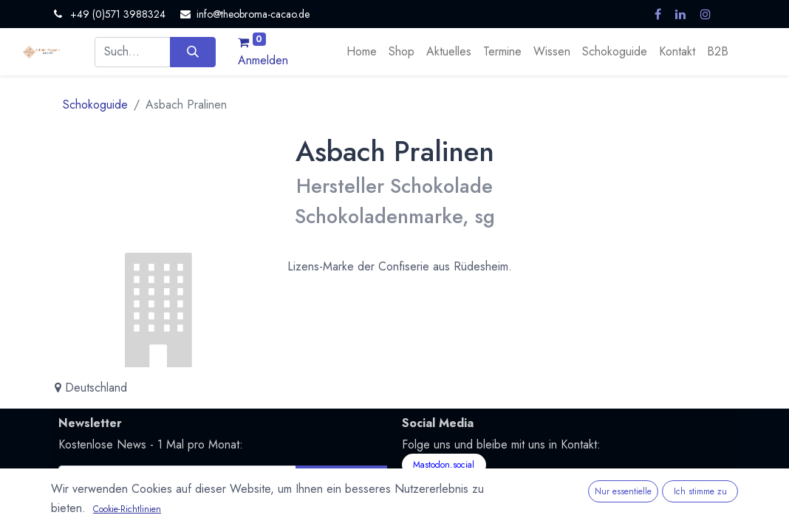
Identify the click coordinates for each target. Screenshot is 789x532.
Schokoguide (95, 105)
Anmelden (263, 60)
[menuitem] (362, 52)
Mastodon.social (444, 465)
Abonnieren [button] (341, 481)
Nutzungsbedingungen (106, 522)
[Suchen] (192, 52)
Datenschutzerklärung (240, 505)
